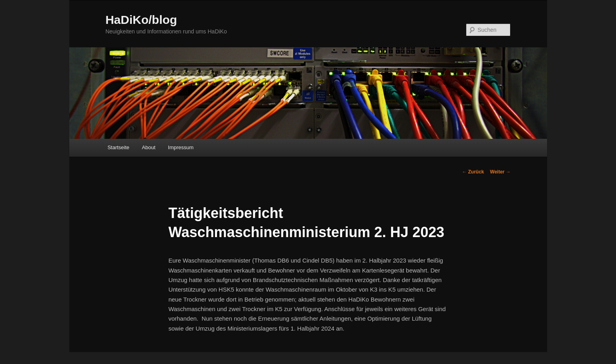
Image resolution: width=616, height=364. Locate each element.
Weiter (501, 172)
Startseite (118, 147)
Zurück (473, 172)
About (149, 147)
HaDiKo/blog (141, 20)
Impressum (181, 147)
